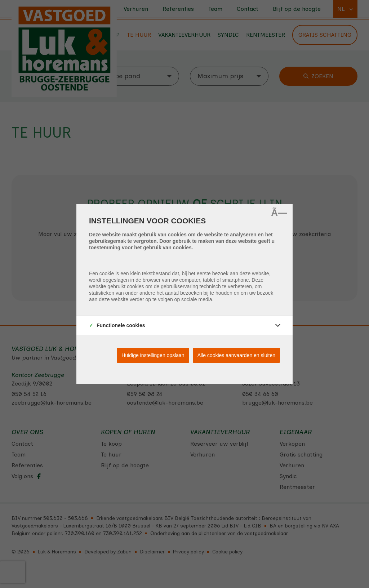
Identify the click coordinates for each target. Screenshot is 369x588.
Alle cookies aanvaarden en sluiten (236, 355)
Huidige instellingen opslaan (153, 355)
